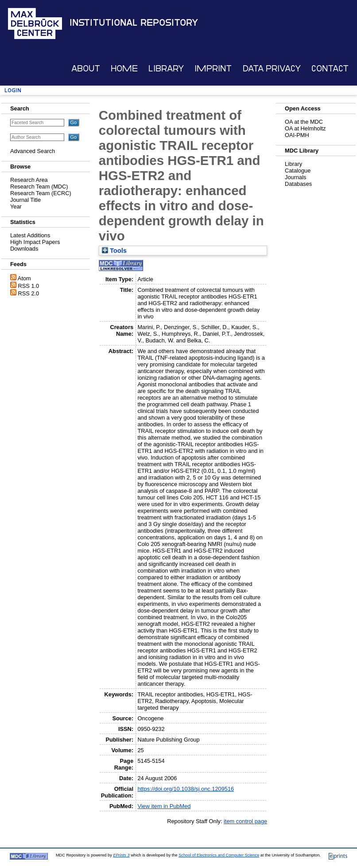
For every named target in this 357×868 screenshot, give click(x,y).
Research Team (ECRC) (41, 193)
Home (124, 69)
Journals (295, 177)
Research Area (29, 180)
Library (166, 69)
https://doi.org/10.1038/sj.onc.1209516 (186, 789)
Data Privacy (272, 69)
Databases (298, 184)
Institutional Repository (134, 23)
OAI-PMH (297, 135)
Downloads (24, 249)
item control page (245, 821)
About (86, 69)
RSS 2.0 (29, 293)
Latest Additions (30, 235)
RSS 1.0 (29, 286)
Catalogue (298, 171)
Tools (114, 251)
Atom (24, 278)
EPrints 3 (121, 855)
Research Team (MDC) (39, 187)
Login (13, 90)
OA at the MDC (304, 122)
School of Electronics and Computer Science (219, 855)
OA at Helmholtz (305, 128)
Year (16, 206)
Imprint (213, 69)
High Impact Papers (35, 242)
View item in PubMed (164, 806)
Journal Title (25, 200)
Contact (330, 69)
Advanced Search (33, 151)
